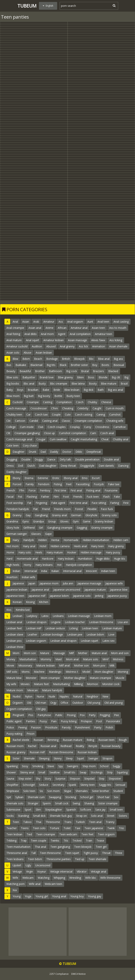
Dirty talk (65, 459)
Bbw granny (65, 377)
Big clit (116, 377)
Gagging (82, 528)
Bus (9, 365)
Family (30, 484)
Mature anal (99, 653)
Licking (73, 628)
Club (41, 427)
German (76, 515)
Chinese (106, 402)
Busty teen (73, 396)
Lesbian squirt (89, 641)
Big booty (44, 396)
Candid (34, 421)
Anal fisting (13, 334)
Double (26, 459)
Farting (115, 503)
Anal (15, 322)
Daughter (18, 452)
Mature (45, 653)
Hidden (43, 540)
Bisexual (119, 365)
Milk (112, 665)
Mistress (118, 659)
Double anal (111, 459)
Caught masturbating (84, 439)
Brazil (124, 383)
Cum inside (27, 427)
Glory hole (13, 528)
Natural (78, 696)
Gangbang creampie (60, 528)
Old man (41, 703)
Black (63, 365)
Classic (66, 421)
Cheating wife (115, 421)
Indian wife (28, 577)
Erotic (56, 478)
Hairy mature (55, 552)
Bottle (58, 396)
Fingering (41, 503)
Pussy (43, 721)
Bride (57, 390)
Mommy (46, 659)
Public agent (14, 721)
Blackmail (36, 365)
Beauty (11, 371)
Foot (66, 497)
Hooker (72, 552)
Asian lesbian (44, 353)
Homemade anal (27, 559)
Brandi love (47, 377)
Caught (97, 408)
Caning (101, 414)
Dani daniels (106, 466)
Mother (83, 653)
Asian (26, 322)
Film (56, 497)
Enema (29, 478)
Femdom (44, 484)
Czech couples (57, 427)
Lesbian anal (14, 622)
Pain (54, 721)
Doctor (67, 452)
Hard (9, 559)
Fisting (58, 484)
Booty (93, 383)
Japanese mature (95, 590)
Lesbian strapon (36, 622)
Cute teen (12, 445)
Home (10, 552)
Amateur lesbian (54, 340)
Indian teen (108, 571)
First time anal (78, 503)
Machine (39, 672)
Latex (45, 616)
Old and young (114, 703)
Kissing (30, 602)
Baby (10, 390)
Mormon (92, 684)
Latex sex (108, 641)
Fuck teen (93, 497)
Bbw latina (78, 383)
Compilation (64, 402)
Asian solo (13, 353)
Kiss (9, 610)
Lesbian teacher (75, 622)
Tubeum (27, 6)
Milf (71, 653)
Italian (55, 571)
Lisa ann (123, 622)
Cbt (9, 421)
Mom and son (120, 653)
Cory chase (30, 445)
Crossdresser (39, 408)
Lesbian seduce (55, 628)
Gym (76, 521)
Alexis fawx (98, 340)
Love (111, 634)
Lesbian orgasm (36, 641)
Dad (43, 452)
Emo (85, 478)
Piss (31, 715)
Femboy (45, 490)
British (66, 359)
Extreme (43, 478)
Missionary (25, 665)
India (44, 571)
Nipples (64, 696)
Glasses (36, 534)
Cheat (105, 439)
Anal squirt (33, 340)
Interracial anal (72, 571)
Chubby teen (14, 414)
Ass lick (83, 346)
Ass (61, 322)
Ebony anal (71, 478)
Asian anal (35, 328)
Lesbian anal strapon (63, 641)
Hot (59, 565)
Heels (39, 552)
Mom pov (99, 665)
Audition (37, 346)
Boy (95, 365)
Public (59, 715)
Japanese (18, 583)
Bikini (80, 377)
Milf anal (64, 665)
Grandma (12, 521)
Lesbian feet (14, 628)
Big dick (89, 390)
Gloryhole (91, 515)
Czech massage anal (19, 439)
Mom (16, 653)
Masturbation (28, 659)
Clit (8, 433)
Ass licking (116, 340)
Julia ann (68, 583)
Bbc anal (29, 383)
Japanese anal (40, 590)
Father (45, 497)
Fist (20, 497)
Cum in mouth (115, 408)
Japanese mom (49, 583)
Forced (17, 484)
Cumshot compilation (73, 433)
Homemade (71, 540)
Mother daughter (75, 678)
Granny (17, 515)
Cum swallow (58, 439)
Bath (101, 390)
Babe (46, 390)
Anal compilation (80, 334)
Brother (40, 371)
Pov (82, 715)
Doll (21, 466)
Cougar (41, 439)
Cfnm (55, 408)
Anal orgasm (75, 322)
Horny (27, 565)
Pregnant (18, 715)
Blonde (103, 377)
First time (60, 490)
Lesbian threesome (101, 622)
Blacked (113, 371)
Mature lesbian (46, 665)
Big (126, 377)
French (11, 490)
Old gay (41, 709)
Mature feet (41, 684)
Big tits (51, 365)
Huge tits (120, 559)
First (126, 503)
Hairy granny (116, 546)
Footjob (99, 484)
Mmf (105, 659)
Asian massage (77, 340)
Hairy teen (97, 546)
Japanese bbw (119, 590)
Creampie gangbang (27, 433)
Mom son (30, 653)
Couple (56, 414)
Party (92, 715)
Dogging (12, 459)
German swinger (17, 534)
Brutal (85, 371)
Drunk (32, 452)
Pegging (105, 715)
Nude (52, 696)
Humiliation (85, 559)
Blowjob (79, 359)
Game (87, 521)
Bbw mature (109, 383)
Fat (29, 503)
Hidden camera (60, 546)
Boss (91, 377)
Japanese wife (114, 583)
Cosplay (75, 427)
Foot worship (15, 503)
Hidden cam (121, 540)
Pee (117, 715)
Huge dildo (103, 559)
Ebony (16, 478)
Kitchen (44, 602)
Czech (80, 402)
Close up (49, 433)
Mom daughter (104, 672)
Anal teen (103, 322)
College (11, 427)
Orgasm (18, 703)
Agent (62, 334)
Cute (68, 414)
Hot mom (12, 546)
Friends (78, 497)
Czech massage (16, 408)
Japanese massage (89, 583)
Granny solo (109, 515)
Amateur (49, 322)
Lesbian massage (79, 616)
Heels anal (80, 546)
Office (64, 703)
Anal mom (47, 334)
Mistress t (72, 672)
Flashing (32, 497)
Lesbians (58, 616)
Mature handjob (52, 690)
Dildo (79, 452)
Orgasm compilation (19, 709)
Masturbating (61, 684)
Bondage (52, 359)
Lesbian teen (90, 628)
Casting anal (50, 421)
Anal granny (67, 346)
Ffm (22, 490)
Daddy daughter (16, 472)
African (62, 328)
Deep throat (68, 466)
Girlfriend (29, 528)
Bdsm (26, 359)
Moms (26, 672)
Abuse (28, 353)
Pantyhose (44, 715)
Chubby (92, 402)
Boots (105, 365)
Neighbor (92, 696)
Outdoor (78, 703)
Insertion (12, 577)
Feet (69, 484)
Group (52, 521)
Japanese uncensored (67, 590)
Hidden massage (91, 552)
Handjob (29, 540)
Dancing (123, 466)
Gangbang (41, 515)
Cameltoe (120, 427)
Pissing (71, 715)
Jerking (99, 596)
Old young (94, 703)
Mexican (33, 690)
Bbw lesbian (72, 390)
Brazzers (98, 371)
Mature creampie (100, 678)
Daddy (54, 452)
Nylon (29, 696)
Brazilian (33, 390)
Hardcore (48, 559)
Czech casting (84, 414)
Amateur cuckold (17, 346)
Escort (96, 478)
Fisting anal (93, 490)
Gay (28, 515)
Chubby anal (121, 439)
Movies (25, 684)
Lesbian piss (14, 641)
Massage (59, 653)
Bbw (15, 359)
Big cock (72, 371)
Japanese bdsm (59, 596)
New (105, 696)
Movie (10, 665)
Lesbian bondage (52, 634)
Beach (38, 359)
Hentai (55, 540)
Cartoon (20, 421)
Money (11, 659)
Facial (10, 497)
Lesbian (17, 616)
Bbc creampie (59, 383)
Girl (41, 528)
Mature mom (15, 690)
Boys (20, 390)
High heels (13, 565)
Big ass (118, 359)
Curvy (88, 427)
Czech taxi (41, 414)
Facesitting (83, 484)
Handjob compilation (79, 565)
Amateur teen (104, 334)
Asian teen (98, 328)
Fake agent (58, 503)
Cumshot (115, 414)
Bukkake (21, 365)
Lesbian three (15, 647)
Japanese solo (82, 596)
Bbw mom (13, 396)
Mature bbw (14, 678)
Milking (78, 684)
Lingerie (56, 622)
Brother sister (79, 365)
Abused (51, 346)
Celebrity (83, 408)
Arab (36, 322)
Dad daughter (48, 466)
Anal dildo (31, 334)
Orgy (53, 703)
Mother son (81, 665)
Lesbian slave (15, 634)
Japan (32, 583)
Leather (32, 634)
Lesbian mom (103, 616)
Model (86, 672)
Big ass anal (115, 390)
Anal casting (121, 322)
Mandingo (55, 672)
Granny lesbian (104, 521)
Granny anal (59, 515)
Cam (93, 433)
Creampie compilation (88, 421)
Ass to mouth (118, 328)
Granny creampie (102, 528)
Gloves (64, 521)
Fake (117, 497)
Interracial (31, 571)
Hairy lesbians (44, 565)
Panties (31, 721)
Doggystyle (87, 466)
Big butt (29, 396)
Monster (31, 678)
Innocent (91, 571)
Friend (46, 509)
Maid (58, 659)
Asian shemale (118, 346)
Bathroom (55, 371)
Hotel (43, 546)
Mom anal (72, 659)
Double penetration (87, 459)
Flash (106, 497)
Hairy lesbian (66, 559)
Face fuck (107, 509)
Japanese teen (15, 596)
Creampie (33, 402)
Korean (17, 602)
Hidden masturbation (96, 540)
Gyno (26, 521)
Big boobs (13, 383)
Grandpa (38, 521)
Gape (48, 534)
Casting (48, 402)
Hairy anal (29, 546)
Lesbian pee (75, 634)
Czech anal (107, 433)
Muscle (120, 678)
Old (29, 703)
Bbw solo (12, 377)
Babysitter (29, 377)
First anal (76, 490)
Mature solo (91, 659)
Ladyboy (32, 616)
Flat (35, 509)
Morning (123, 672)
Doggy (39, 459)
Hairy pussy (113, 552)
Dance (51, 459)
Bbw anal (104, 359)
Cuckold (18, 402)
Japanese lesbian (17, 590)
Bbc (91, 359)
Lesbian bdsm (95, 634)
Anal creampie (15, 328)
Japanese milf (37, 596)
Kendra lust (23, 610)
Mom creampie (50, 678)
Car (28, 414)
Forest (79, 509)
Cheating (68, 408)
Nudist (17, 696)
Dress (10, 466)
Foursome (111, 490)
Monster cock (111, 684)
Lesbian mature (112, 628)
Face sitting (99, 503)
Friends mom (62, 509)
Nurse (40, 696)
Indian (16, 571)
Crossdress (102, 427)
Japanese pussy (117, 596)
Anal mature (14, 340)
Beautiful (25, 371)
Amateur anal (79, 328)
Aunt (90, 322)
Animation (99, 346)
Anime (49, 328)
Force (32, 490)
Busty (42, 383)
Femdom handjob (18, 509)
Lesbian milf (34, 628)
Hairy (16, 540)
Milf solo (12, 672)
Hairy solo (25, 552)
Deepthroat (94, 452)
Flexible (92, 509)
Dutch (31, 466)
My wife (11, 684)
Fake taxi (114, 484)
